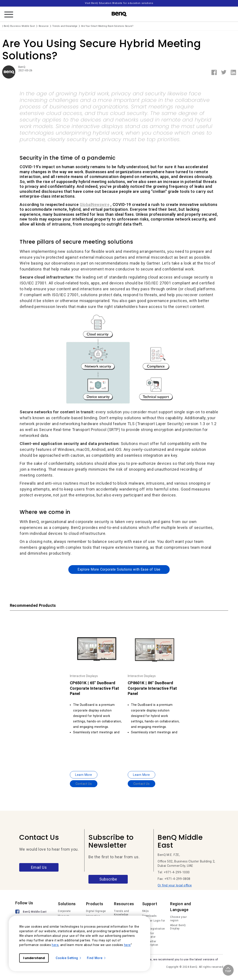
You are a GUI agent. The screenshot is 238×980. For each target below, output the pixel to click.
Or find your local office (175, 885)
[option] (97, 700)
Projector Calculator (149, 935)
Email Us (39, 867)
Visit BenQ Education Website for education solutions (119, 3)
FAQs (146, 911)
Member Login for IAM (154, 922)
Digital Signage (96, 911)
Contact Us (84, 784)
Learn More (84, 775)
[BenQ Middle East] (31, 912)
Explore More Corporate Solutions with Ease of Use (119, 569)
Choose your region (178, 919)
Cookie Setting (69, 958)
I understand (34, 958)
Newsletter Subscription (150, 943)
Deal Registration (154, 929)
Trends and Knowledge (122, 913)
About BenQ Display (178, 927)
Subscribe (108, 879)
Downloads (149, 916)
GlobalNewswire (95, 204)
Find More (97, 958)
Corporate (64, 911)
